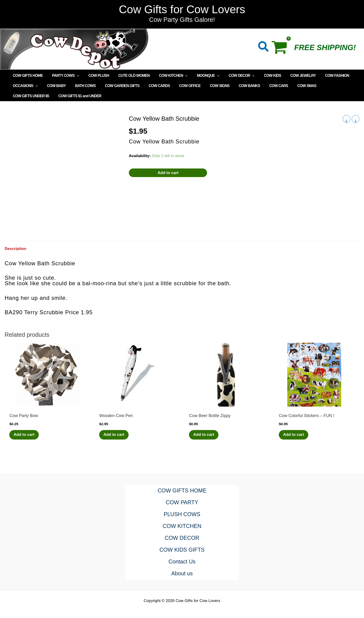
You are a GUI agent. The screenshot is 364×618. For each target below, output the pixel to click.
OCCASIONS (24, 86)
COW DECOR (230, 76)
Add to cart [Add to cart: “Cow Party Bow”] (24, 435)
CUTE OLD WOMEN (127, 76)
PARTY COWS (63, 76)
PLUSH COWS (182, 514)
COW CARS (263, 86)
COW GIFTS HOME (27, 76)
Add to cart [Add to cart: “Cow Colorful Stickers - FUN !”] (294, 435)
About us (182, 574)
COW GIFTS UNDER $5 (324, 86)
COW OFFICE (180, 86)
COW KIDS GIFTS (182, 550)
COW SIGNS (208, 86)
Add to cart (168, 173)
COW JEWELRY (287, 76)
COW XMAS (289, 86)
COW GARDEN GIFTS (116, 86)
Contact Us (182, 562)
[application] (74, 76)
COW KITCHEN (165, 76)
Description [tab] (16, 249)
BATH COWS (81, 86)
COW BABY (54, 86)
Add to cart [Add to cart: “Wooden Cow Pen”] (114, 435)
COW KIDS (259, 76)
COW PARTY (182, 503)
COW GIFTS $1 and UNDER (33, 96)
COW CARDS (151, 86)
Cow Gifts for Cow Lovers (182, 9)
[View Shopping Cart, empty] (282, 49)
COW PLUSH (94, 76)
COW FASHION (319, 76)
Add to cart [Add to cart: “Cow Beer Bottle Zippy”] (204, 435)
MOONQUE (198, 76)
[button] (264, 47)
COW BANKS (235, 86)
